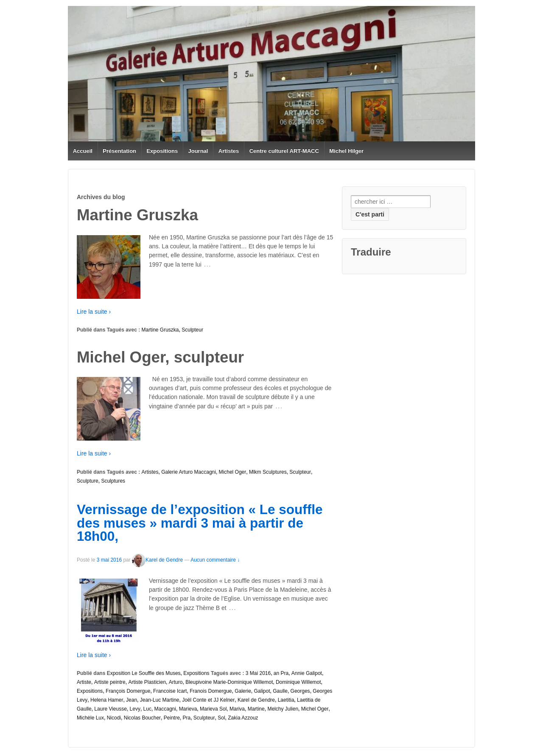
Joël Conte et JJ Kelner (208, 700)
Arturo (176, 682)
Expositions (162, 151)
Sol (221, 718)
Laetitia (286, 700)
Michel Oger (233, 472)
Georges (300, 691)
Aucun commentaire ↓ (215, 560)
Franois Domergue (211, 691)
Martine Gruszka (160, 330)
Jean (132, 700)
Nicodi (114, 718)
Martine (256, 709)
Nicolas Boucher (142, 718)
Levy (135, 709)
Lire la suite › (94, 312)
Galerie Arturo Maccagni (189, 472)
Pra (186, 718)
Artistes (229, 151)
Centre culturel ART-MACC (284, 151)
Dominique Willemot (298, 682)
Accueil (83, 151)
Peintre (172, 718)
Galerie (243, 691)
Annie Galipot (307, 673)
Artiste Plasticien (147, 682)
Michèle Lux (90, 718)
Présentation (119, 151)
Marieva (188, 709)
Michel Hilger (346, 151)
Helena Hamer (107, 700)
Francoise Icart (170, 691)
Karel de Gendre (157, 560)
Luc (147, 709)
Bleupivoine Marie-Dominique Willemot (229, 682)
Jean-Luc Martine (160, 700)
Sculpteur (192, 330)
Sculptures (113, 481)
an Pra (281, 673)
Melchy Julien (283, 709)
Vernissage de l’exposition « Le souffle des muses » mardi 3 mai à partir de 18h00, (200, 523)
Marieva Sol (213, 709)
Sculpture (88, 481)
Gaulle (280, 691)
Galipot (262, 691)
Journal (198, 151)
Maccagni (165, 709)
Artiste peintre (110, 682)
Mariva (237, 709)
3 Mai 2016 (258, 673)
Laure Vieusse (111, 709)
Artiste (84, 682)
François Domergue (128, 691)
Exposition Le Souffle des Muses (144, 673)
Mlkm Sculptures (268, 472)
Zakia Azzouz (243, 718)
